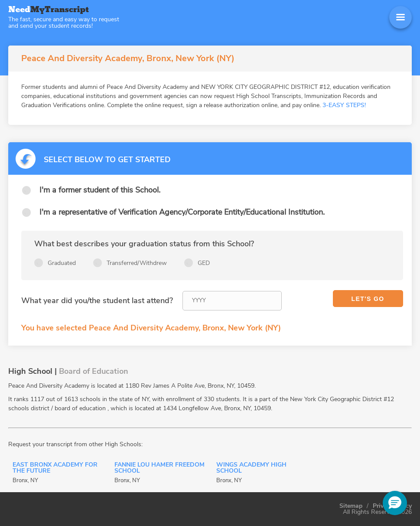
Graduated (62, 263)
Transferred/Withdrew (137, 263)
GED (204, 263)
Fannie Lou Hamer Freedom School (160, 468)
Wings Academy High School (251, 468)
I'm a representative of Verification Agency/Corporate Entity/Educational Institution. (182, 212)
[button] (395, 503)
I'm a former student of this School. (100, 190)
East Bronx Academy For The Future (55, 468)
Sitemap (351, 506)
